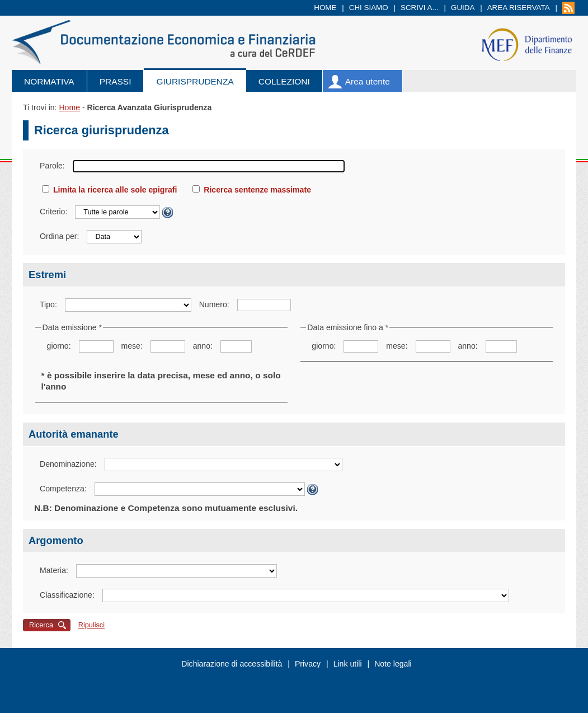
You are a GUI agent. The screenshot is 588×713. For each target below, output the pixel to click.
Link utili (348, 664)
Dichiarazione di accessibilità (232, 664)
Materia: (54, 570)
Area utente (368, 81)
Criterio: (53, 212)
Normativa (49, 81)
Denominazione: (68, 464)
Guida (463, 8)
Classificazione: (67, 595)
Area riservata (519, 8)
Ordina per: (59, 236)
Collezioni (284, 81)
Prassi (116, 81)
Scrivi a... (420, 8)
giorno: (59, 346)
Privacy (308, 664)
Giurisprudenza (195, 81)
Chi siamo (369, 8)
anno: (203, 346)
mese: (131, 346)
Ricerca (41, 625)
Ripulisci (91, 625)
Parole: (52, 166)
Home (325, 8)
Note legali (393, 664)
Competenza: (63, 489)
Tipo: (48, 304)
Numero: (214, 304)
